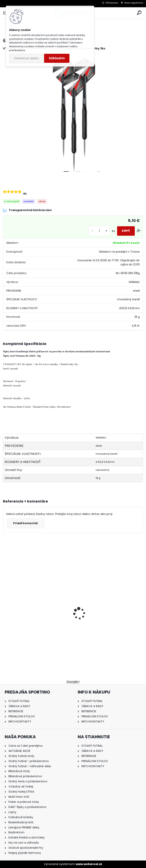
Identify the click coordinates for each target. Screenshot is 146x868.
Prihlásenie (112, 3)
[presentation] (5, 606)
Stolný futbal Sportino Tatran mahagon (108, 634)
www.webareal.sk (89, 864)
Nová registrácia (134, 3)
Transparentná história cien (27, 210)
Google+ (73, 682)
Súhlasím (57, 58)
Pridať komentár (26, 523)
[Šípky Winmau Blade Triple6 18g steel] (73, 113)
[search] (139, 13)
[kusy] (99, 231)
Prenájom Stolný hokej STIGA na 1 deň (35, 625)
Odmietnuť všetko (26, 58)
